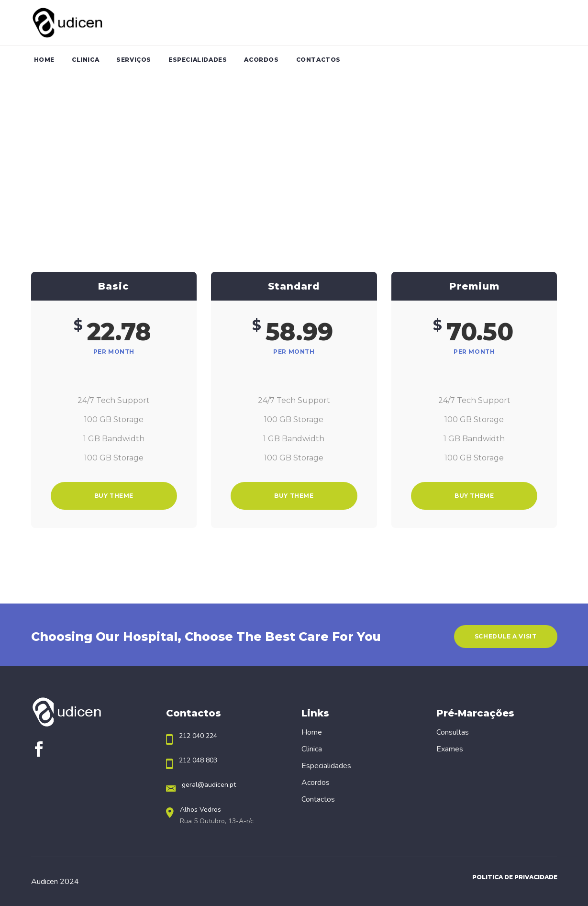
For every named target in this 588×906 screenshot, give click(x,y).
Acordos (316, 783)
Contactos (318, 799)
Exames (450, 749)
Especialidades (326, 766)
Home (312, 732)
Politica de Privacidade (515, 877)
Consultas (453, 732)
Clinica (312, 749)
